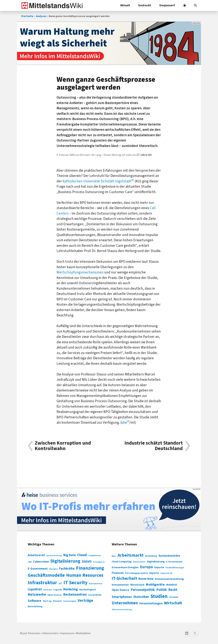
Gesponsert (167, 5)
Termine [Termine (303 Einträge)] (174, 597)
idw (124, 422)
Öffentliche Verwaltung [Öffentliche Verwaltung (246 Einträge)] (122, 610)
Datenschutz (50, 633)
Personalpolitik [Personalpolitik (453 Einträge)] (143, 590)
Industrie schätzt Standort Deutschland (154, 446)
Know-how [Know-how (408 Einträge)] (146, 579)
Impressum (67, 633)
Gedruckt (145, 5)
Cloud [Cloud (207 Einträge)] (82, 555)
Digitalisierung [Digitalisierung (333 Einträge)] (156, 562)
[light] (185, 5)
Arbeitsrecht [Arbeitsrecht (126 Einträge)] (36, 555)
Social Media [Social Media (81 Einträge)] (95, 595)
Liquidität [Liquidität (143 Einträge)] (35, 589)
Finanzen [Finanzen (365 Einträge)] (118, 573)
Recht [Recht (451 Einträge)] (173, 590)
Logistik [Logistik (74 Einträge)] (58, 590)
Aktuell (125, 5)
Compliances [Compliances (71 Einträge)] (95, 555)
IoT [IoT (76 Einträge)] (60, 584)
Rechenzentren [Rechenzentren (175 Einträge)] (75, 595)
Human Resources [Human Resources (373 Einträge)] (85, 575)
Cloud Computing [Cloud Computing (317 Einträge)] (122, 562)
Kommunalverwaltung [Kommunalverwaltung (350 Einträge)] (169, 579)
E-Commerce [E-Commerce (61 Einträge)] (99, 562)
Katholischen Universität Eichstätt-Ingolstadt (97, 181)
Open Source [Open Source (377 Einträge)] (120, 590)
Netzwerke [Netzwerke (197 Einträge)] (37, 595)
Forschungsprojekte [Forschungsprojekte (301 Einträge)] (137, 573)
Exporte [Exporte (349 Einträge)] (159, 567)
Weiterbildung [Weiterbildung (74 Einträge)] (35, 607)
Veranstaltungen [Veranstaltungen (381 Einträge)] (151, 603)
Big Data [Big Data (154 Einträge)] (69, 555)
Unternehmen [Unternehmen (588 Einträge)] (125, 603)
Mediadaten (83, 633)
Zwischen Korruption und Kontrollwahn (63, 446)
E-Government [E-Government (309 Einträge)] (174, 562)
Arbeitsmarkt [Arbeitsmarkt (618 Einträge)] (131, 555)
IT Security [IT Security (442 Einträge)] (76, 583)
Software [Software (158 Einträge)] (34, 601)
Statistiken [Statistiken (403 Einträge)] (141, 597)
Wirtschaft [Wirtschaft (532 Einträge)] (173, 603)
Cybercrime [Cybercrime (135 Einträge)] (41, 562)
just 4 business (32, 633)
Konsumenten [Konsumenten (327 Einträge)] (120, 585)
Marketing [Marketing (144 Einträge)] (71, 589)
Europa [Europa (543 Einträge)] (146, 567)
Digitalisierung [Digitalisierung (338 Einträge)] (65, 561)
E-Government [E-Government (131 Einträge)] (38, 569)
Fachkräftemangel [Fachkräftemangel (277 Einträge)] (175, 568)
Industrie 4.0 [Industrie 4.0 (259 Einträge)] (166, 573)
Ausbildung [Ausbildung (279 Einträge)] (151, 556)
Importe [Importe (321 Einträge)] (154, 573)
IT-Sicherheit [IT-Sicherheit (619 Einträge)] (124, 578)
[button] (196, 5)
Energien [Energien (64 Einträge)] (53, 569)
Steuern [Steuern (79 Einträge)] (57, 601)
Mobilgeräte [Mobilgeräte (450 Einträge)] (155, 584)
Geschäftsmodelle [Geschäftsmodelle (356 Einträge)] (46, 575)
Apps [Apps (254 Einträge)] (114, 556)
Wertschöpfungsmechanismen (80, 272)
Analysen (41, 16)
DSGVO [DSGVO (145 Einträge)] (87, 562)
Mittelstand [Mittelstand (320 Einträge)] (137, 585)
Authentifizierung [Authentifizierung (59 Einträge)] (54, 556)
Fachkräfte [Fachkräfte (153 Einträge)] (67, 569)
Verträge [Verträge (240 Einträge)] (85, 600)
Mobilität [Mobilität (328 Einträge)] (172, 585)
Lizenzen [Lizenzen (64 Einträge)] (48, 590)
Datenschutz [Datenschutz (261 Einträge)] (139, 562)
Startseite (27, 16)
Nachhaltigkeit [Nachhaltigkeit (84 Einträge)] (88, 590)
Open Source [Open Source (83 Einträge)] (55, 595)
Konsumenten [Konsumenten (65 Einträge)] (96, 584)
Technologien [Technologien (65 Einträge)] (70, 601)
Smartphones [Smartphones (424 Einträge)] (122, 597)
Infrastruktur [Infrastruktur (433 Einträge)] (42, 583)
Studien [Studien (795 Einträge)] (159, 596)
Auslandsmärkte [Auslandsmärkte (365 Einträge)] (169, 556)
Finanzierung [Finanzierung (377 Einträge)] (90, 568)
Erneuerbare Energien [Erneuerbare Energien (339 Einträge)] (125, 567)
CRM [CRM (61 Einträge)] (30, 562)
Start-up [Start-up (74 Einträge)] (47, 601)
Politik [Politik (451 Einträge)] (162, 590)
